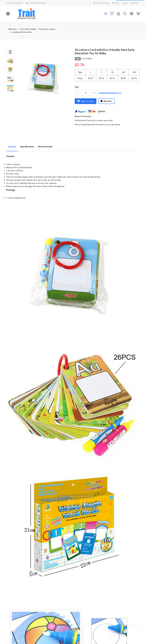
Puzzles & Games (47, 29)
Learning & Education (22, 32)
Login (125, 3)
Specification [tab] (27, 146)
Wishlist (106, 101)
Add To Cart (85, 101)
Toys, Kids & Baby (28, 29)
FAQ (116, 3)
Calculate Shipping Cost (110, 93)
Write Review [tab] (45, 146)
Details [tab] (12, 146)
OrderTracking (101, 3)
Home (13, 29)
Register (134, 3)
